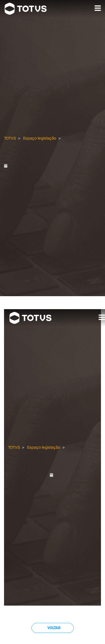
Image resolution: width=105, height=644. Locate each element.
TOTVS (10, 138)
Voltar (54, 628)
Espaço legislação (40, 138)
